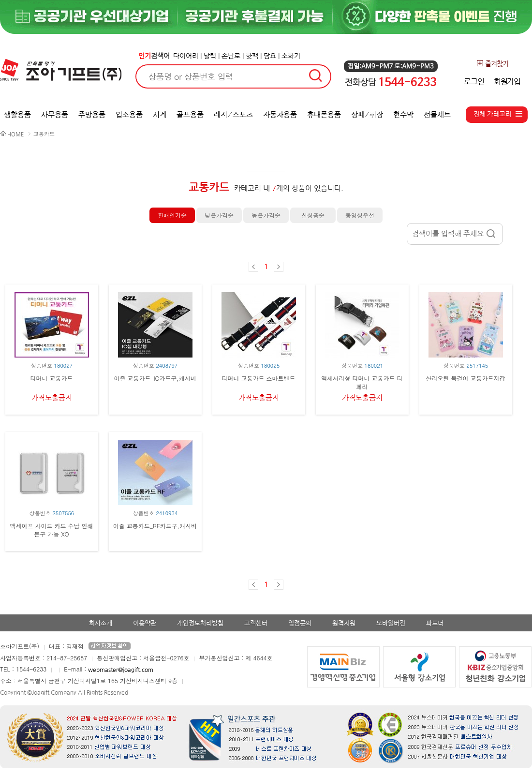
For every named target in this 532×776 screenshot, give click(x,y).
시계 (160, 114)
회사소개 (101, 623)
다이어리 (186, 56)
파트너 (435, 623)
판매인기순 (172, 215)
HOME (15, 134)
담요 (270, 56)
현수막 (403, 114)
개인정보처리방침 (200, 623)
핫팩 (252, 56)
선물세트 (437, 114)
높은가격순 (266, 215)
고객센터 (256, 623)
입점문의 (300, 623)
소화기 (291, 56)
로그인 (474, 82)
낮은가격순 (219, 215)
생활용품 (17, 114)
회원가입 (507, 82)
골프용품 (190, 114)
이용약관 (145, 623)
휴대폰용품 (324, 114)
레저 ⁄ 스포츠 (233, 114)
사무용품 (55, 114)
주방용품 (92, 114)
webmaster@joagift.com (121, 670)
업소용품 (129, 114)
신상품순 (313, 215)
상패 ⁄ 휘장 (367, 114)
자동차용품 (280, 114)
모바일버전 (391, 623)
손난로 (231, 56)
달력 (210, 56)
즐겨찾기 (492, 63)
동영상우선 (360, 215)
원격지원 (344, 623)
